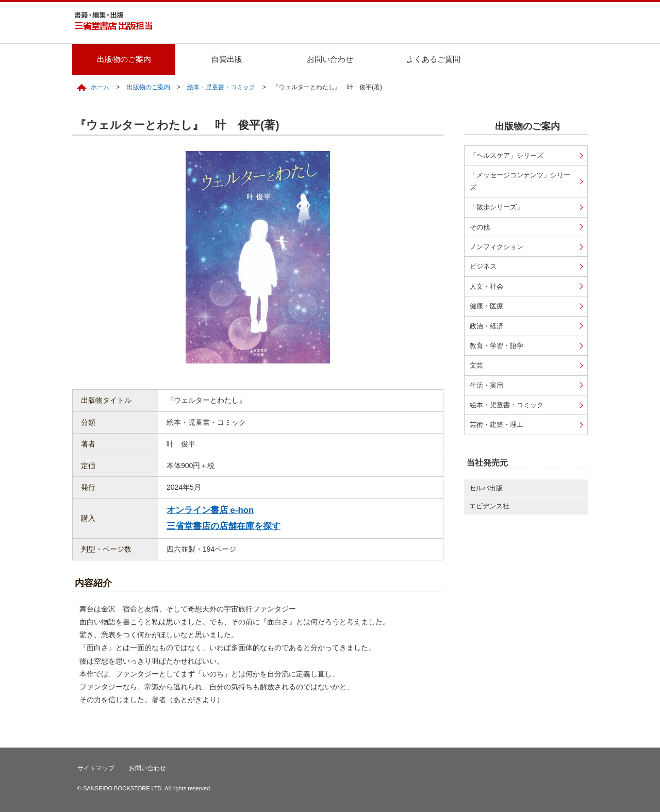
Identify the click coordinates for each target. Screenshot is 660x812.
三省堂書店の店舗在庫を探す (224, 526)
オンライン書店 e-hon (210, 510)
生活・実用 (486, 385)
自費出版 (227, 59)
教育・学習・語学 (497, 346)
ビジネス (483, 266)
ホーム (100, 87)
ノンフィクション (497, 247)
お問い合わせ (330, 59)
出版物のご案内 (124, 59)
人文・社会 (486, 286)
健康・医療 (486, 306)
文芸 (476, 365)
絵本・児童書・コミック (221, 87)
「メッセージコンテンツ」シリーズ (520, 181)
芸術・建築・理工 (497, 425)
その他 (480, 227)
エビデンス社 (489, 506)
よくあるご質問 (433, 59)
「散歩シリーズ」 (497, 207)
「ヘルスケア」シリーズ (507, 155)
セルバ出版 (486, 488)
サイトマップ (96, 768)
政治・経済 (486, 326)
